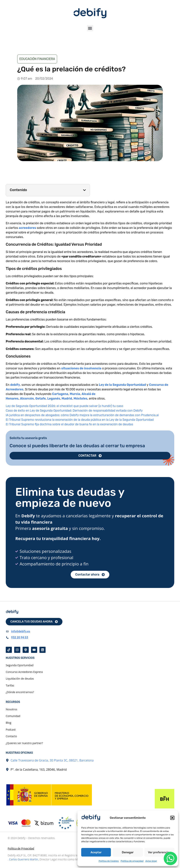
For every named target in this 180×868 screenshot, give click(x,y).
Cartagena (60, 394)
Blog (9, 723)
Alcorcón (27, 398)
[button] (172, 818)
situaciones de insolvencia (81, 368)
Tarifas (10, 686)
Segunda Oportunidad (20, 665)
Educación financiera (37, 59)
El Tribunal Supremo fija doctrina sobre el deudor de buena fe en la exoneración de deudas (69, 424)
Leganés (54, 398)
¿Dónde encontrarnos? (20, 692)
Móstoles (80, 398)
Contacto (11, 736)
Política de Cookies (109, 861)
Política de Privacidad (21, 849)
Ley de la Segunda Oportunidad (122, 385)
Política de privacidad (132, 861)
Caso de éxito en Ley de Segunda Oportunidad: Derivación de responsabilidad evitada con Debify (74, 411)
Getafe (40, 398)
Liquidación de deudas (20, 679)
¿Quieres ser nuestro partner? (24, 743)
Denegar (128, 852)
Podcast (11, 730)
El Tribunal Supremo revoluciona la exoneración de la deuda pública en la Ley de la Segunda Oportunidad (80, 420)
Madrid (67, 398)
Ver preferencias (159, 852)
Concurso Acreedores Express (24, 672)
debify (15, 385)
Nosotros (11, 709)
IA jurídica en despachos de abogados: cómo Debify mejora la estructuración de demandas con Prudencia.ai (82, 415)
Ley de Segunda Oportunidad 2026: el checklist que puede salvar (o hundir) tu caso (64, 406)
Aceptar (96, 852)
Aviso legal (151, 861)
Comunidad (13, 716)
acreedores (28, 228)
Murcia (75, 394)
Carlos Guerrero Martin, (24, 860)
